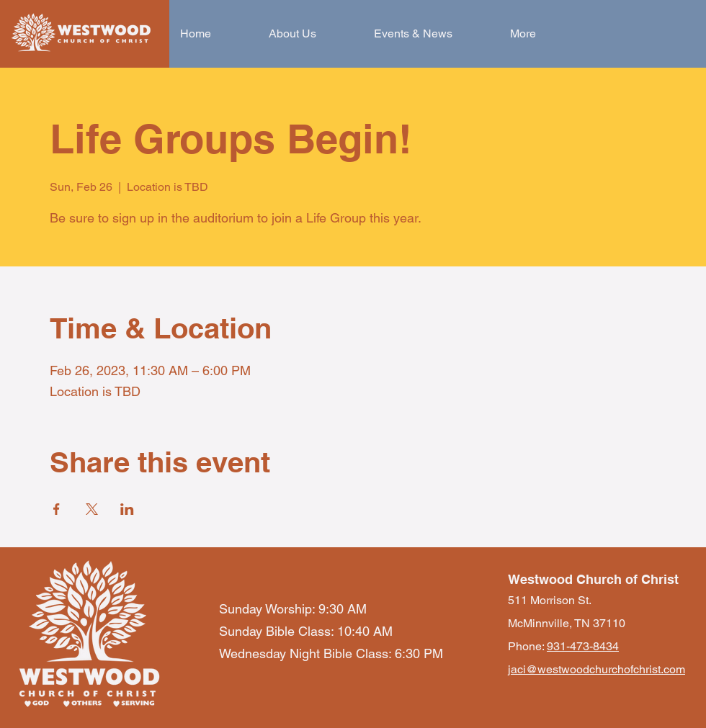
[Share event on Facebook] (57, 509)
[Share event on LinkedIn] (127, 509)
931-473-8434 (583, 646)
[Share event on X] (92, 509)
